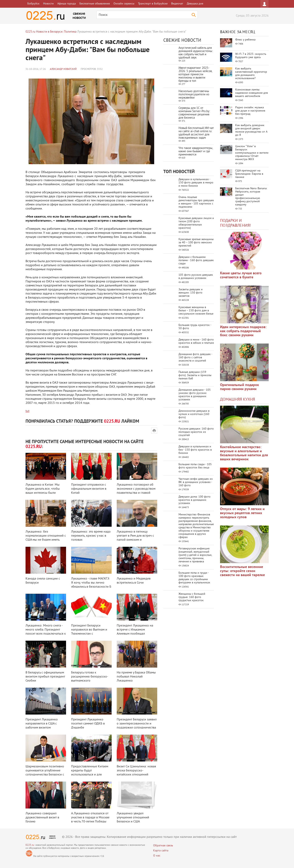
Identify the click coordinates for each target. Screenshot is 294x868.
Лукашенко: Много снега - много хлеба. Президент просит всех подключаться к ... (46, 632)
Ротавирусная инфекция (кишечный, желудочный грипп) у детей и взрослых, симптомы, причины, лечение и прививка (195, 555)
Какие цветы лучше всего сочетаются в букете (241, 275)
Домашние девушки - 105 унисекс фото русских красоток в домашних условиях (195, 395)
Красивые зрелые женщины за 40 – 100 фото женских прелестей (196, 243)
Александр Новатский (63, 69)
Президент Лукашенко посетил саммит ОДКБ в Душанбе (88, 724)
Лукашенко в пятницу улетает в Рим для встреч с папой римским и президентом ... (135, 538)
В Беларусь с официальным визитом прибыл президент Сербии (45, 677)
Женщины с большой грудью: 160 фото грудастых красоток (192, 597)
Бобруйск (33, 4)
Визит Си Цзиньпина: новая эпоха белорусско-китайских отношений (136, 771)
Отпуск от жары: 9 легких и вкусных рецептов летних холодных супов (242, 513)
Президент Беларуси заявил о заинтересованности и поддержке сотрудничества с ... (137, 726)
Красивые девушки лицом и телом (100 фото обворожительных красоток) (196, 223)
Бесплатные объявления (95, 4)
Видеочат (177, 4)
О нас (157, 856)
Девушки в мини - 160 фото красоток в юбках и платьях (196, 341)
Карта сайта (161, 851)
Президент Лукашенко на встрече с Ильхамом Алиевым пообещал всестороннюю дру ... (135, 632)
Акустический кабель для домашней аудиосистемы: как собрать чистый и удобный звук (196, 53)
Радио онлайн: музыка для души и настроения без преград (250, 111)
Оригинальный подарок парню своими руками (239, 387)
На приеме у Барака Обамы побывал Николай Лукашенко (136, 677)
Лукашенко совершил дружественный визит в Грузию (42, 818)
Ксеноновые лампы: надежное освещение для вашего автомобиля (252, 93)
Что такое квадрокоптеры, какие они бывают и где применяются (196, 152)
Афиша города (67, 4)
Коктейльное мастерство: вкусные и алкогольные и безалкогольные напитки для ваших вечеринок (244, 453)
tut (27, 411)
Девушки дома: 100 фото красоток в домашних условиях (195, 500)
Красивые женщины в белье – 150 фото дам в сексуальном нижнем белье (196, 311)
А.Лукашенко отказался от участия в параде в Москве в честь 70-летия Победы (90, 818)
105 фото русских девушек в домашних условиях (196, 277)
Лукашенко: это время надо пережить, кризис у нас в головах (91, 536)
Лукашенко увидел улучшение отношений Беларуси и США (133, 818)
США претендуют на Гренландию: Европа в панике (249, 174)
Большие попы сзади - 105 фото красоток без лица (195, 466)
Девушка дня (195, 4)
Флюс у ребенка (245, 40)
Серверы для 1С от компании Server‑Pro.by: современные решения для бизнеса (194, 113)
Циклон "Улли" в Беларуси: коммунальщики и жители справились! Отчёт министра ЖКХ (252, 153)
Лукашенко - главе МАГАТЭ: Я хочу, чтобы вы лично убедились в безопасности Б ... (91, 585)
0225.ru (30, 845)
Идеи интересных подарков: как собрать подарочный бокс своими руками (243, 331)
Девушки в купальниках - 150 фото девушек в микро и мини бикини (196, 183)
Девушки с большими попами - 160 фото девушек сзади (196, 260)
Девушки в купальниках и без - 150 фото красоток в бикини (195, 450)
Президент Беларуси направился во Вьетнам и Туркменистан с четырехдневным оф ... (89, 632)
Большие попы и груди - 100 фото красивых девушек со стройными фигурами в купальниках (194, 578)
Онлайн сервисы (124, 4)
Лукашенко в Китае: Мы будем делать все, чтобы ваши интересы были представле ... (43, 491)
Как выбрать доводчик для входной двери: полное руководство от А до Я (251, 130)
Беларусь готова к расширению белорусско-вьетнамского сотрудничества (90, 679)
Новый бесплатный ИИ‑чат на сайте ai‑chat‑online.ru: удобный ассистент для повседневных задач (196, 133)
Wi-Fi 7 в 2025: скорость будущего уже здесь (251, 56)
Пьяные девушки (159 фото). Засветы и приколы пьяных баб (195, 375)
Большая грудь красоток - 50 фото (195, 327)
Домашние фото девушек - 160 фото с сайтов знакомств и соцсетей (195, 358)
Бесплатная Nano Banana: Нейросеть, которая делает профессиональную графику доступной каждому (251, 197)
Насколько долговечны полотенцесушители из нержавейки (194, 95)
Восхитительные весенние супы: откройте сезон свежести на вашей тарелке (242, 571)
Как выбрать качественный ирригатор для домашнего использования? (251, 74)
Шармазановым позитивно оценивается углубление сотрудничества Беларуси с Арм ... (45, 773)
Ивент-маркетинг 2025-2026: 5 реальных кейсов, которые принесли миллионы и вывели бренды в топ (195, 75)
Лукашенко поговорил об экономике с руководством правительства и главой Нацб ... (136, 491)
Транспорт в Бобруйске (153, 4)
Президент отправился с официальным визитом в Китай (89, 489)
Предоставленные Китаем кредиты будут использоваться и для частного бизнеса (90, 773)
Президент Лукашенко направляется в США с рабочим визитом (42, 724)
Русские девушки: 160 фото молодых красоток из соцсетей (196, 432)
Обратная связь (163, 846)
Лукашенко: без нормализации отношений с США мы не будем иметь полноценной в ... (46, 538)
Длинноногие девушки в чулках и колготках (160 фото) (194, 414)
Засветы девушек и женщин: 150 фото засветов (191, 293)
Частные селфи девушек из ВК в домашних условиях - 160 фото (196, 482)
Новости (48, 4)
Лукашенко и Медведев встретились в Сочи (134, 581)
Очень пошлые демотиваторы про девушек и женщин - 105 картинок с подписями (196, 202)
